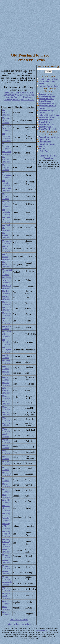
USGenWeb (9, 95)
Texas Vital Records (48, 129)
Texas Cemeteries (47, 99)
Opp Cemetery (6, 457)
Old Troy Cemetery (6, 298)
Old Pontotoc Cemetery (6, 146)
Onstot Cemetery (6, 441)
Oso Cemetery (6, 496)
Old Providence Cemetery (6, 175)
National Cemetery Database (19, 97)
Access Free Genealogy (49, 137)
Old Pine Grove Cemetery (6, 120)
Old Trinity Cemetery (7, 292)
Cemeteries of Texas (19, 620)
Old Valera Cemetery (6, 327)
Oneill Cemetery (6, 435)
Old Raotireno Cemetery (6, 196)
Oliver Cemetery (6, 403)
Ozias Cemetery (6, 602)
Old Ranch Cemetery (6, 190)
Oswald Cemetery (6, 501)
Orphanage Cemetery (7, 474)
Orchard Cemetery (6, 463)
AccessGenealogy (11, 92)
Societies (43, 113)
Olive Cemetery (6, 397)
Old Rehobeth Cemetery (6, 212)
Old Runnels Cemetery (6, 235)
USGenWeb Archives (24, 95)
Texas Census (45, 101)
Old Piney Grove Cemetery (6, 128)
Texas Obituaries (46, 124)
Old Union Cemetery (6, 303)
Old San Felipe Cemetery (6, 249)
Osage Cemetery (6, 485)
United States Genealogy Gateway (48, 143)
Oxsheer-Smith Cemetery (6, 596)
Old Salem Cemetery (6, 242)
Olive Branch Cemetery (6, 390)
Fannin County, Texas (49, 79)
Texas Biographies (47, 96)
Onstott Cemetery (6, 446)
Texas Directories (46, 103)
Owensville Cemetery (7, 584)
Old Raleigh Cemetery (6, 183)
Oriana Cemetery (6, 468)
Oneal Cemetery (6, 430)
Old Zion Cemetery (6, 356)
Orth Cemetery (6, 479)
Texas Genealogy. (41, 630)
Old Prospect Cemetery (6, 159)
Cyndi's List (44, 139)
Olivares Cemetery (6, 384)
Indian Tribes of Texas (49, 115)
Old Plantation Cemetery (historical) (6, 137)
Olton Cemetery (6, 419)
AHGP (23, 92)
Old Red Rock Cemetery (6, 204)
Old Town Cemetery (6, 287)
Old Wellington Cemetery (6, 350)
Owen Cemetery (6, 551)
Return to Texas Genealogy (19, 624)
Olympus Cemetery (6, 425)
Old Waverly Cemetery (6, 342)
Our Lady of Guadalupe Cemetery (6, 517)
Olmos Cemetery (6, 414)
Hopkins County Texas (49, 86)
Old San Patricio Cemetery (6, 257)
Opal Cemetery (6, 452)
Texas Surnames (46, 127)
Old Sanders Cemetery (6, 264)
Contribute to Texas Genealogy (48, 157)
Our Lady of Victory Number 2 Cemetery (6, 543)
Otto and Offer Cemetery (6, 508)
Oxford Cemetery (6, 589)
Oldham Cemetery (6, 373)
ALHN (30, 92)
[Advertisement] (25, 26)
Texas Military (45, 122)
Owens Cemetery (6, 556)
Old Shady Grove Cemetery (6, 280)
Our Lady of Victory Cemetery (6, 534)
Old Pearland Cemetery (6, 112)
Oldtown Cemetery (6, 378)
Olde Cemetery (6, 367)
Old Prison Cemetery (6, 153)
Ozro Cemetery (6, 613)
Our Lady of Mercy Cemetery (6, 526)
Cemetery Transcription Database (19, 100)
